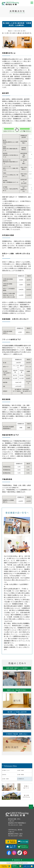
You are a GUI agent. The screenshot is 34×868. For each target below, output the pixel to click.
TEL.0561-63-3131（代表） (16, 825)
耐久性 (5, 775)
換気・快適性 (6, 779)
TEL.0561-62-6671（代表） (16, 836)
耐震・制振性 (21, 770)
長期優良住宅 (21, 779)
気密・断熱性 (21, 775)
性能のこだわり (7, 770)
